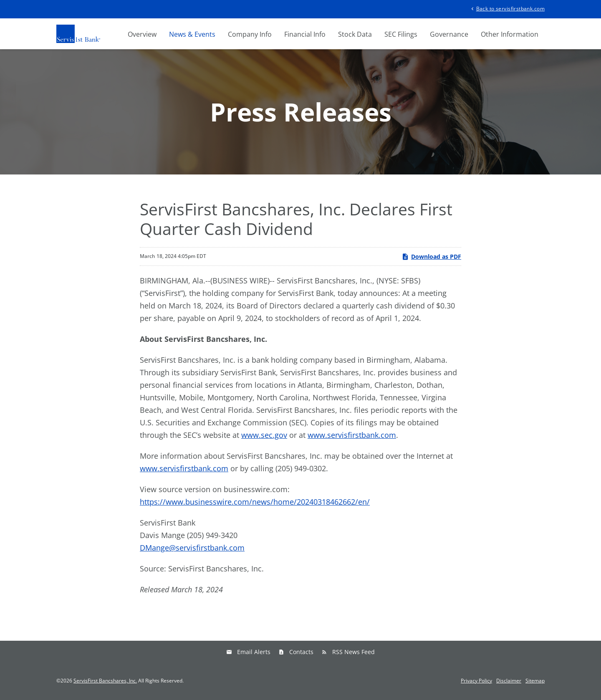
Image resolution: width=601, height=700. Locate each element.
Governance (449, 34)
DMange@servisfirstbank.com (192, 548)
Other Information (510, 34)
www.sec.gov (264, 435)
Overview (142, 34)
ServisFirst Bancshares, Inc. (105, 681)
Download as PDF (431, 256)
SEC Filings (401, 34)
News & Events (192, 34)
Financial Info (305, 34)
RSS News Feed (354, 652)
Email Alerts (254, 652)
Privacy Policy (476, 681)
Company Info (250, 34)
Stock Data (355, 34)
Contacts (301, 652)
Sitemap (535, 681)
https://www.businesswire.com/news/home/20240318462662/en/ (255, 502)
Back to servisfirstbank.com (507, 8)
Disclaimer (509, 681)
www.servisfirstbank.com (352, 435)
